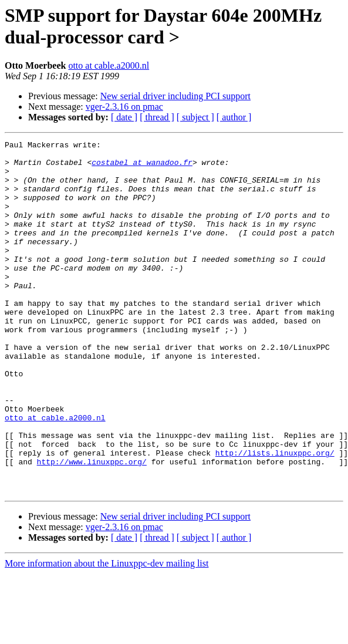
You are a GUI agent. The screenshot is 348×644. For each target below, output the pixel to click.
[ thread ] (157, 117)
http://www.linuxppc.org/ (92, 527)
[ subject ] (195, 117)
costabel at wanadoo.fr (142, 167)
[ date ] (124, 117)
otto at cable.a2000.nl (109, 65)
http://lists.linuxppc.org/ (275, 516)
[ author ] (234, 117)
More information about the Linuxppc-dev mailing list (107, 634)
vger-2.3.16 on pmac (124, 107)
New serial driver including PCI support (175, 96)
